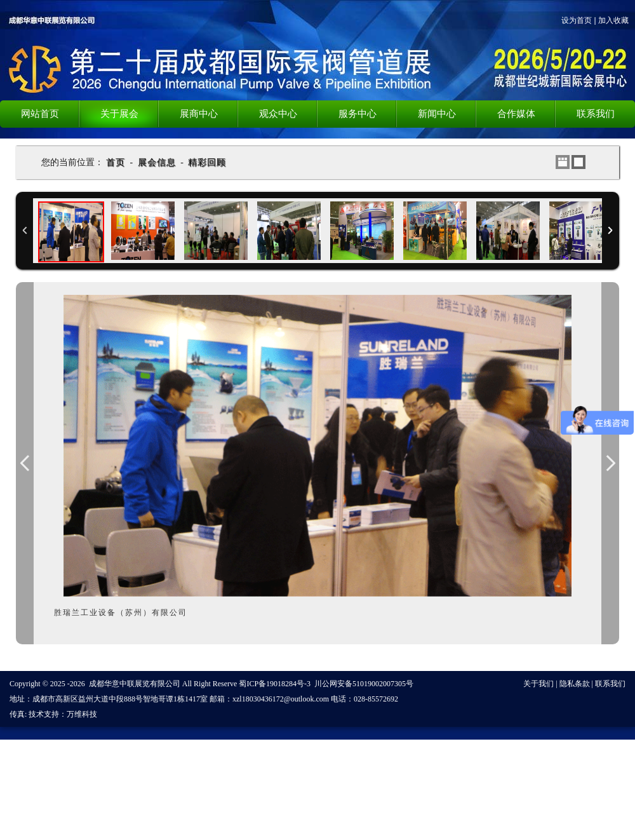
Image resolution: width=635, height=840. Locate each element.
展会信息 (157, 162)
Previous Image (25, 463)
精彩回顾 (207, 162)
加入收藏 (613, 20)
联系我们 (610, 684)
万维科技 (82, 714)
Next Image (610, 463)
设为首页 (577, 20)
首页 (116, 162)
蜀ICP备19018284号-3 (275, 684)
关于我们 (538, 684)
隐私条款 (575, 684)
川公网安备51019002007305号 (364, 684)
